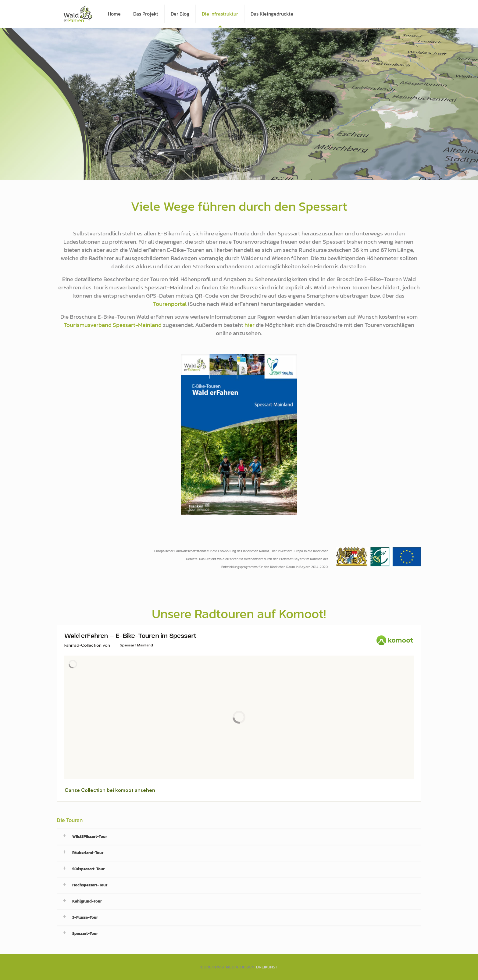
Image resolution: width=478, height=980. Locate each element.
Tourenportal (170, 304)
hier (250, 325)
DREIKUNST (267, 967)
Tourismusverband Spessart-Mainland (113, 325)
